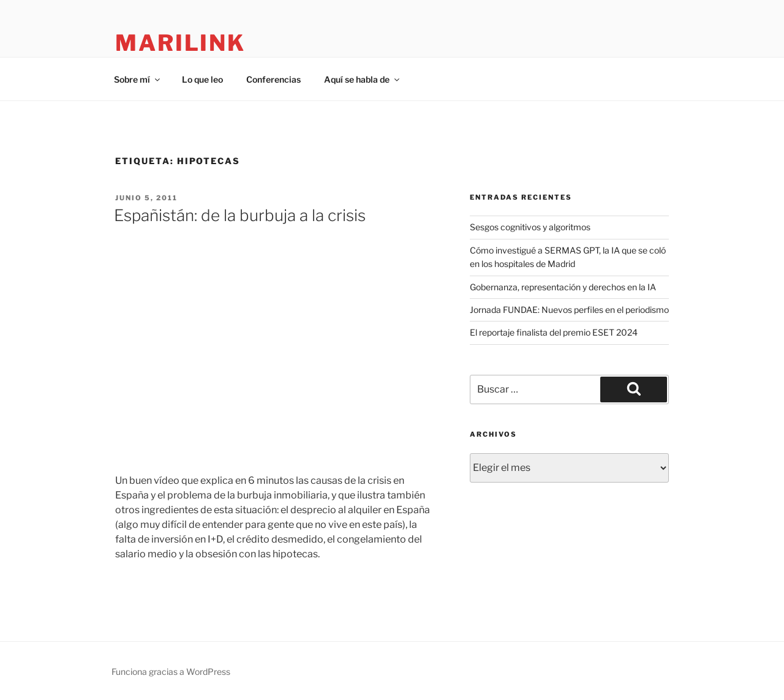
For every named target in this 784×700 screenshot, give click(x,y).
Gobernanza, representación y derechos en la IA (563, 287)
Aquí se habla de (363, 79)
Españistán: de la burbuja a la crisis (240, 215)
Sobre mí (138, 79)
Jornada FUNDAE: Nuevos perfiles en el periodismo (569, 310)
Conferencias (273, 79)
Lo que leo (202, 79)
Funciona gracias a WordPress (171, 672)
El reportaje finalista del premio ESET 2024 (554, 332)
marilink (180, 43)
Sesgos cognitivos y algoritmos (530, 227)
